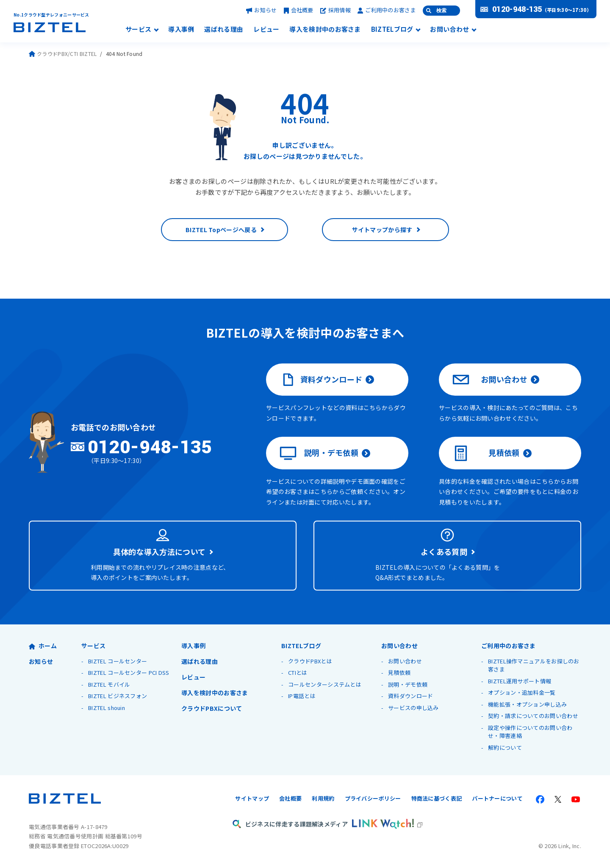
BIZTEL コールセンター (118, 661)
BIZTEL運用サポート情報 (520, 681)
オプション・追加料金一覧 (522, 692)
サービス (138, 30)
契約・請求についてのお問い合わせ (533, 716)
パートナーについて (497, 798)
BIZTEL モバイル (109, 684)
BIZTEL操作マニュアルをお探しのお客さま (534, 665)
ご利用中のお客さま (387, 10)
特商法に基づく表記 (437, 798)
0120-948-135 (517, 9)
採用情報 (335, 10)
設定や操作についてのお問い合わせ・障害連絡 (530, 732)
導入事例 (181, 30)
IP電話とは (302, 696)
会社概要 (299, 10)
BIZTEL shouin (107, 708)
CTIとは (298, 672)
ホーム (43, 646)
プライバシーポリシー (373, 798)
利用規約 (323, 798)
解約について (505, 747)
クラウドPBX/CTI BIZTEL (63, 54)
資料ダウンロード (321, 380)
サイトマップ (252, 798)
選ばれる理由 (224, 30)
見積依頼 (486, 453)
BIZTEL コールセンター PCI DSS (129, 672)
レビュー (266, 30)
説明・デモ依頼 (319, 453)
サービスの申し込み (413, 708)
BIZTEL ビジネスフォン (118, 696)
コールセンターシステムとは (325, 684)
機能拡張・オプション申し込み (527, 704)
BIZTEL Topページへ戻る (221, 230)
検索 (441, 11)
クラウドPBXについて (212, 708)
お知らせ (261, 10)
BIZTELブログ (392, 30)
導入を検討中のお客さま (325, 30)
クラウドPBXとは (310, 661)
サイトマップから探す (382, 230)
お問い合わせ (449, 30)
